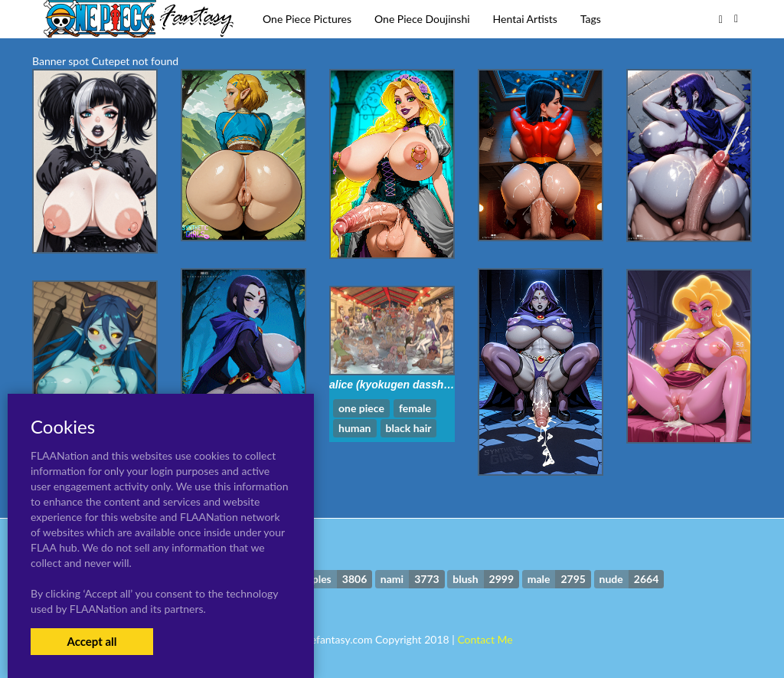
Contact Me (485, 639)
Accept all (91, 641)
